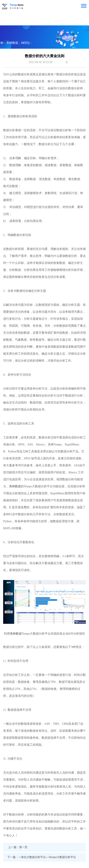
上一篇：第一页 (18, 847)
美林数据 (15, 486)
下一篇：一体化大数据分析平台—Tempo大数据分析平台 (42, 857)
